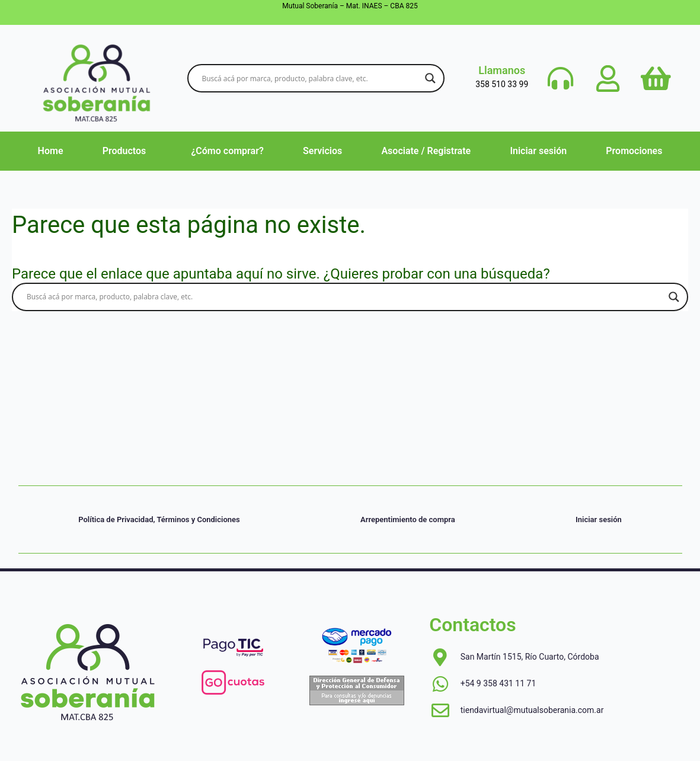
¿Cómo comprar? (227, 151)
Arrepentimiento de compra (408, 519)
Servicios (322, 151)
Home (51, 151)
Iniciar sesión (538, 151)
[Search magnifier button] (430, 78)
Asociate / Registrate (426, 151)
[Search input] (311, 78)
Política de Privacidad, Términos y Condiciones (159, 519)
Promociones (634, 151)
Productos (124, 151)
